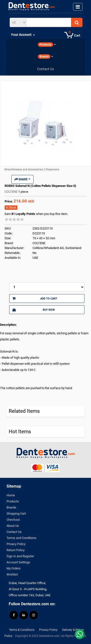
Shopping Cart (16, 514)
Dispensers (52, 169)
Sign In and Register (20, 556)
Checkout (13, 520)
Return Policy (16, 550)
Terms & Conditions (22, 630)
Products (13, 501)
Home (11, 495)
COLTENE (11, 192)
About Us (13, 526)
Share (22, 179)
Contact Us (14, 532)
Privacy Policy (16, 544)
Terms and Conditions (21, 538)
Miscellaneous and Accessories (24, 169)
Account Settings (18, 562)
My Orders (14, 568)
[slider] (14, 219)
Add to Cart (35, 298)
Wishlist (12, 574)
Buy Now (34, 310)
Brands (11, 507)
